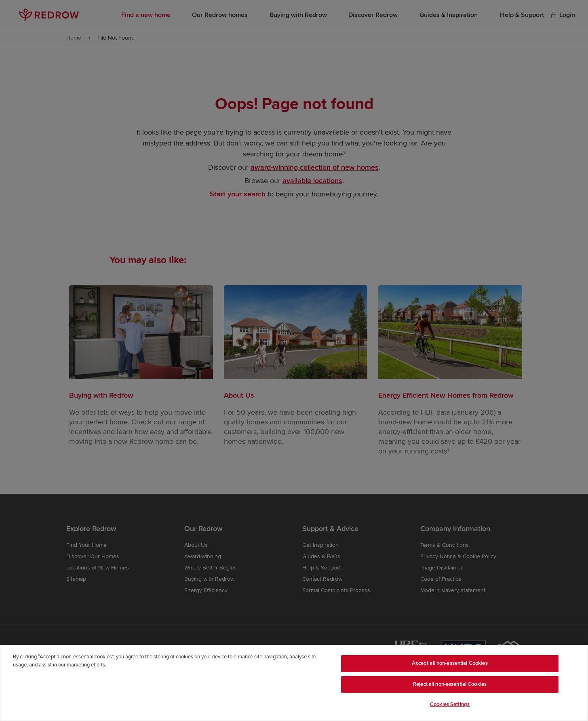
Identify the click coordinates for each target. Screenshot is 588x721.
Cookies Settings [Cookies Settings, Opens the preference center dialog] (450, 704)
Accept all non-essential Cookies (450, 663)
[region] (294, 683)
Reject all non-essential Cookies (450, 684)
